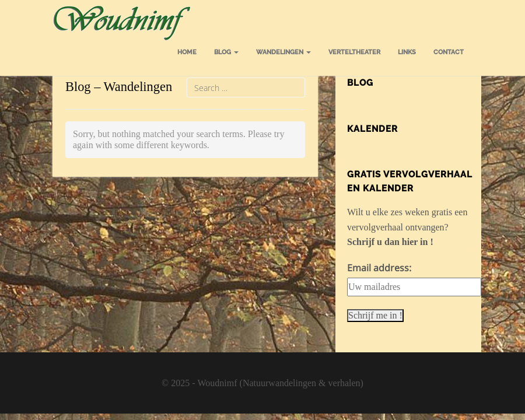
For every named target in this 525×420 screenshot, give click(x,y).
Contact (449, 52)
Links (407, 52)
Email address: (379, 268)
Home (187, 52)
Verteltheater (354, 52)
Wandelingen (283, 52)
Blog (226, 52)
